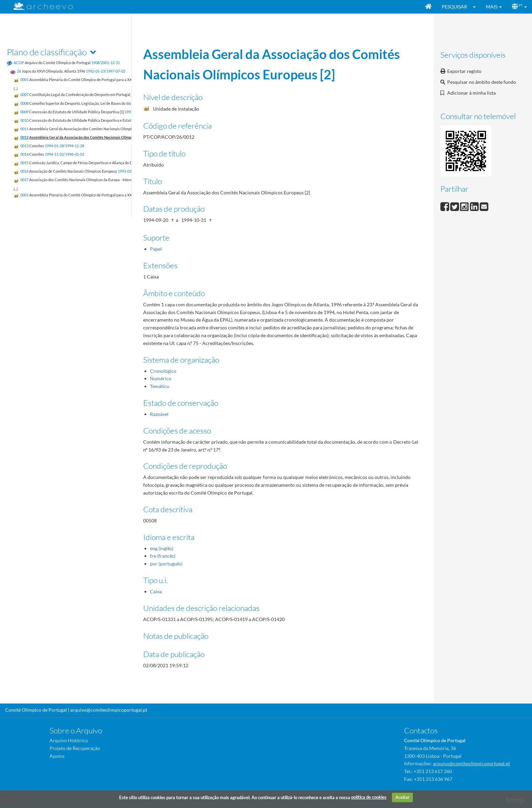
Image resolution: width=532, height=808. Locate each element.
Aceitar (402, 797)
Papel (156, 249)
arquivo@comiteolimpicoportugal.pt (109, 710)
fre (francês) (163, 556)
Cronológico (163, 371)
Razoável (159, 414)
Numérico (161, 378)
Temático (160, 386)
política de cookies (369, 797)
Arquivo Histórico (69, 740)
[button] (477, 7)
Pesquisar (454, 7)
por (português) (166, 564)
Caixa (156, 591)
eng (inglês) (162, 548)
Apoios (57, 756)
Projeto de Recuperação (75, 748)
